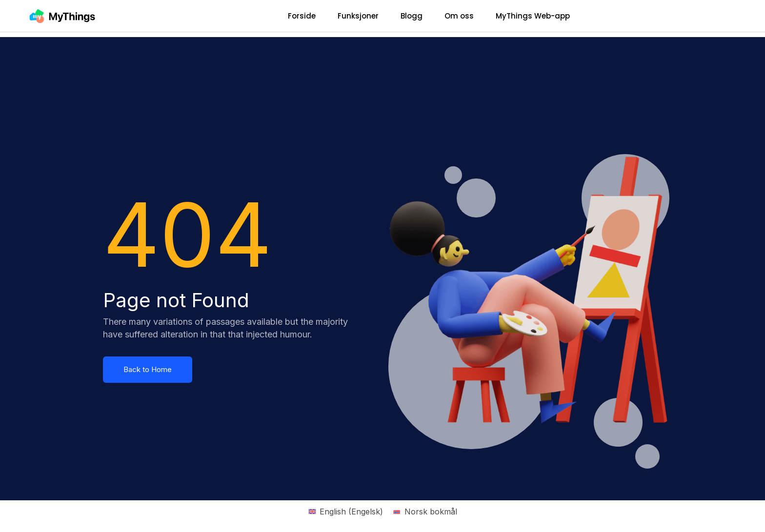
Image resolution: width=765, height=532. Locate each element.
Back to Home (148, 369)
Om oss (459, 16)
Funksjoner (358, 16)
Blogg (412, 16)
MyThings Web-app (533, 16)
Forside (302, 16)
